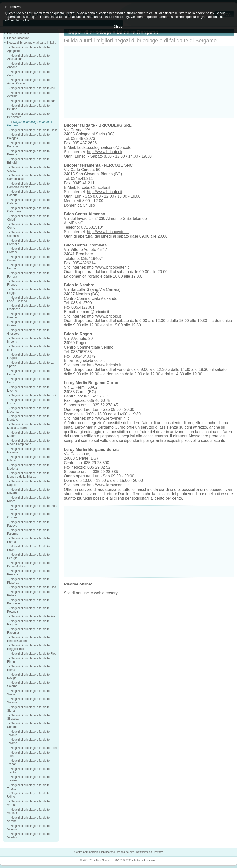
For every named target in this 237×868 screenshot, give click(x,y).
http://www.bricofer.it (105, 152)
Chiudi (118, 27)
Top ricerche (108, 852)
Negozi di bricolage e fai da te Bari (33, 101)
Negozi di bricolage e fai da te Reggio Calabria (28, 639)
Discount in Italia (18, 33)
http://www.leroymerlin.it (108, 418)
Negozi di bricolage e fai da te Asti (33, 88)
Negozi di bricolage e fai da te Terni (34, 748)
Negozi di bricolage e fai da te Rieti (33, 654)
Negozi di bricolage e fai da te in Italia (32, 43)
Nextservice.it (144, 852)
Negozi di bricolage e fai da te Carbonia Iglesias (28, 185)
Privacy (158, 852)
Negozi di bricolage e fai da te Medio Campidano (28, 442)
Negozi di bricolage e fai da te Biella (34, 130)
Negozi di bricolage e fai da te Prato (34, 616)
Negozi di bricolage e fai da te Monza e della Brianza (28, 475)
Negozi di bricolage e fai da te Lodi (33, 395)
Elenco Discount (18, 38)
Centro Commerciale (86, 852)
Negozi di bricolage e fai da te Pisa (33, 587)
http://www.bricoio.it (104, 316)
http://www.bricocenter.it (108, 232)
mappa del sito (126, 852)
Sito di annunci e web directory (91, 593)
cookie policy (119, 17)
